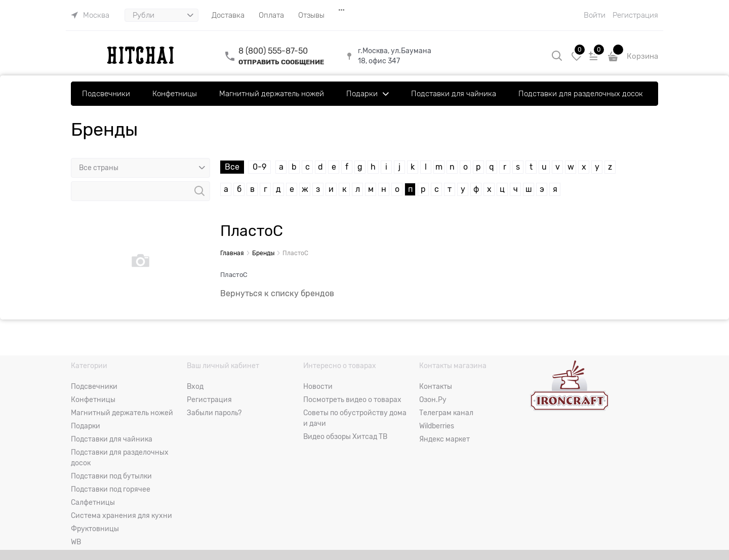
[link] (90, 15)
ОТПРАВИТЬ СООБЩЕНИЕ (281, 62)
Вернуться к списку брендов (277, 294)
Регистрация (635, 15)
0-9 (259, 167)
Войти (595, 15)
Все (232, 167)
